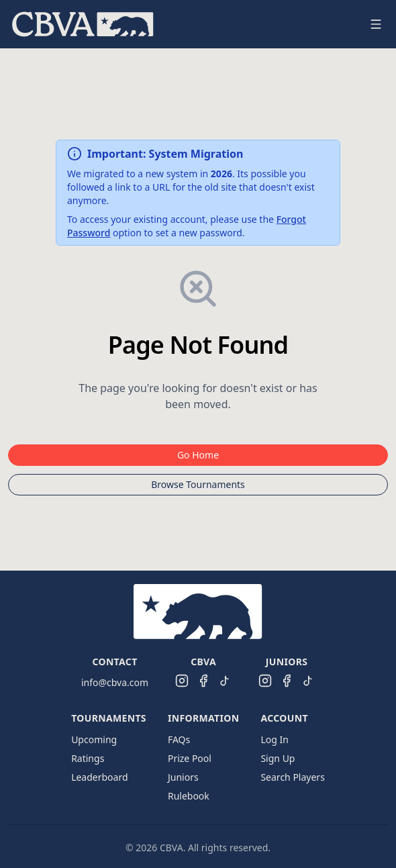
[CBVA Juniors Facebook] (287, 681)
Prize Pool (190, 758)
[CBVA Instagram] (182, 681)
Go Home (198, 455)
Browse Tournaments (198, 484)
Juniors (183, 777)
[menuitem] (83, 24)
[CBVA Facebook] (203, 681)
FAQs (179, 739)
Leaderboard (99, 777)
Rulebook (189, 796)
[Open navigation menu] (376, 24)
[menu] (182, 24)
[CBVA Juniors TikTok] (308, 681)
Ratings (88, 758)
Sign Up (278, 758)
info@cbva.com (115, 682)
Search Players (292, 777)
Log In (274, 739)
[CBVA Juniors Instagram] (265, 681)
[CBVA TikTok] (225, 681)
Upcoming (94, 739)
